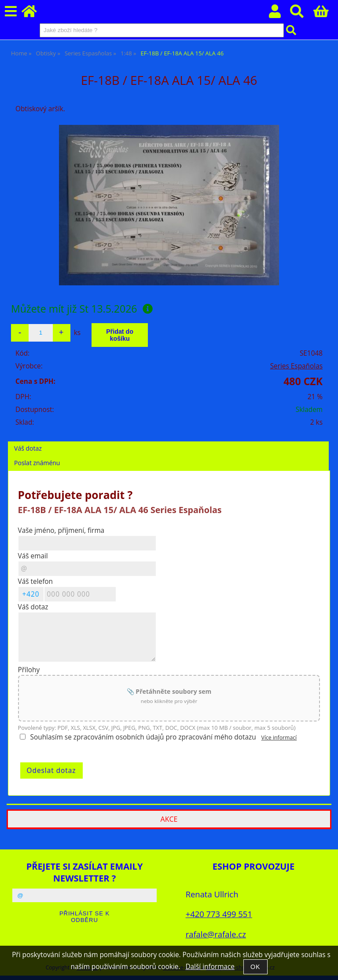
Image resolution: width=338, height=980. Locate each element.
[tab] (168, 442)
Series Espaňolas (296, 366)
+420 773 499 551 (219, 914)
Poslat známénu (37, 463)
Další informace (210, 967)
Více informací (279, 738)
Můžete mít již (82, 309)
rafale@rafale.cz (216, 934)
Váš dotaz (28, 448)
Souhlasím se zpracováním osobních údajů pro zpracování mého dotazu (143, 737)
